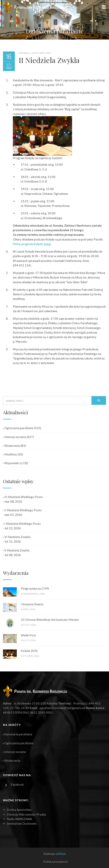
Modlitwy (10, 454)
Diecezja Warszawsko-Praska (26, 814)
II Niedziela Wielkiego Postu (22, 510)
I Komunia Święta (32, 604)
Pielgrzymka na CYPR (35, 588)
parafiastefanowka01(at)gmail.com (63, 708)
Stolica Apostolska (19, 810)
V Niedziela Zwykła (16, 550)
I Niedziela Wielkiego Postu (22, 524)
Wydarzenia (12, 446)
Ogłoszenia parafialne (18, 428)
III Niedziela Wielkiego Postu (23, 497)
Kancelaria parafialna (18, 734)
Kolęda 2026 (29, 651)
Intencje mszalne (15, 437)
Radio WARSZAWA (19, 819)
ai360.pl (61, 854)
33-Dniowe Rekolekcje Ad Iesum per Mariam (50, 620)
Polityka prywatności (56, 862)
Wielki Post (28, 635)
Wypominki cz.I (13, 463)
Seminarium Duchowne (22, 823)
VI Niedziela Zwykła (17, 537)
